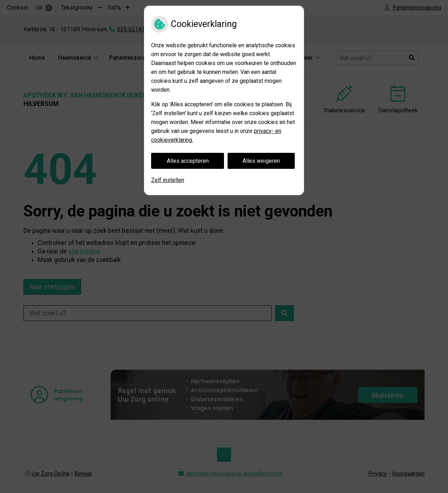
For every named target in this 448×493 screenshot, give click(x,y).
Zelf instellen (168, 180)
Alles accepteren (188, 161)
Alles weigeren (261, 161)
